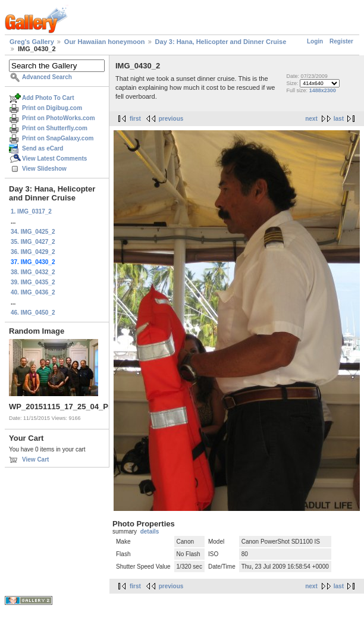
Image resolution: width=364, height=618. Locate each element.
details (150, 531)
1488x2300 (323, 90)
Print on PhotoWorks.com (59, 118)
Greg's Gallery (32, 42)
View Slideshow (44, 169)
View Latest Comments (54, 159)
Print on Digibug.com (52, 108)
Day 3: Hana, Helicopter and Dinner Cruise (221, 42)
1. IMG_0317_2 (31, 211)
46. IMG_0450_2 (33, 313)
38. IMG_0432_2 (33, 272)
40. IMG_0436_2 (33, 292)
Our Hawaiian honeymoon (105, 42)
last (339, 119)
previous (171, 119)
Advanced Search (47, 77)
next (311, 119)
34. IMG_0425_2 (33, 232)
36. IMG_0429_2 (33, 252)
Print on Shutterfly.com (55, 128)
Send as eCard (43, 148)
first (135, 119)
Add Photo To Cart (48, 98)
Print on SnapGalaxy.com (58, 138)
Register (341, 41)
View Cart (35, 459)
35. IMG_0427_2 (33, 242)
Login (315, 41)
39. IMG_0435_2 (33, 282)
